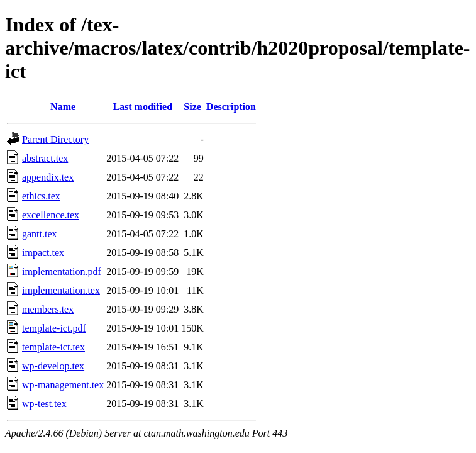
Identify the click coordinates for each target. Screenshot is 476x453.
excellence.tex (51, 215)
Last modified (142, 107)
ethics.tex (41, 196)
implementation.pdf (62, 271)
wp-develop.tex (53, 366)
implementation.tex (61, 290)
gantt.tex (40, 234)
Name (63, 107)
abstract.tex (45, 158)
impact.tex (43, 253)
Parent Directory (55, 139)
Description (231, 107)
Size (192, 107)
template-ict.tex (53, 347)
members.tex (48, 309)
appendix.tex (48, 177)
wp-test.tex (44, 404)
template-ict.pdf (54, 328)
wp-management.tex (63, 385)
